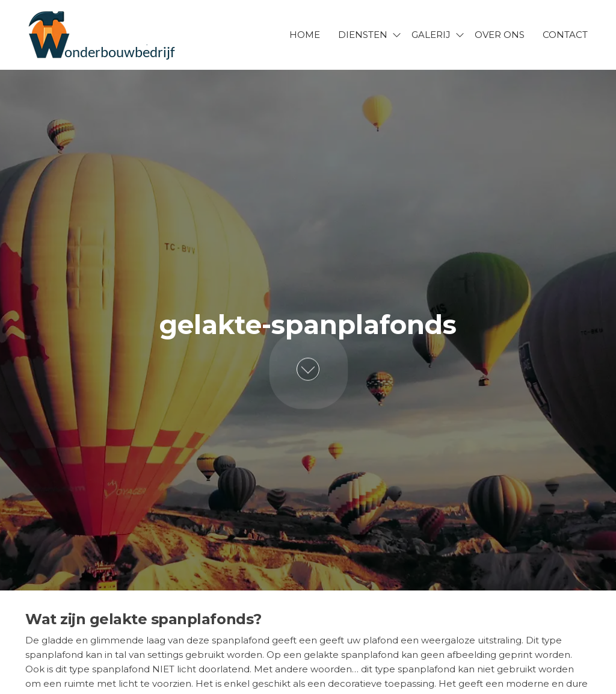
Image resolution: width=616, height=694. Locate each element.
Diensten (363, 35)
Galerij (431, 35)
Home (305, 35)
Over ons (500, 35)
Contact (565, 35)
